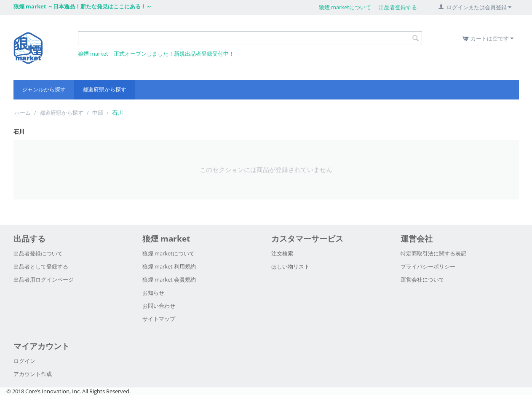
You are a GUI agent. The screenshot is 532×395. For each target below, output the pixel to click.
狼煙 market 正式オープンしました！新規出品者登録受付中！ (156, 54)
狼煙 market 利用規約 (169, 266)
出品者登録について (38, 253)
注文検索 (282, 253)
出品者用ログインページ (44, 279)
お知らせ (153, 293)
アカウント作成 (33, 374)
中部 (98, 113)
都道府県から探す (104, 89)
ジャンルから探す (44, 89)
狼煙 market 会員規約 (169, 279)
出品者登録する (398, 7)
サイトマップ (159, 319)
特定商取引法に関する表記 (433, 253)
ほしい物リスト (290, 266)
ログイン (24, 361)
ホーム (23, 113)
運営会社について (422, 279)
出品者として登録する (41, 266)
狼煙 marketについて (345, 7)
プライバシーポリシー (428, 266)
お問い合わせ (159, 306)
